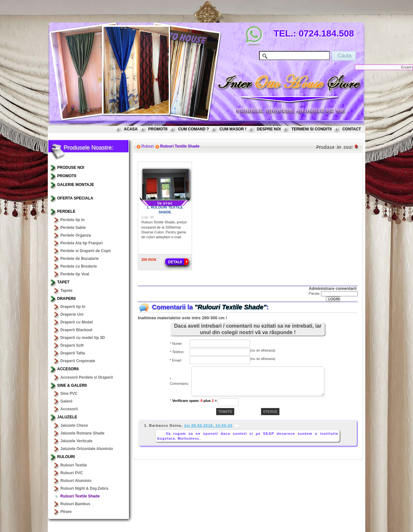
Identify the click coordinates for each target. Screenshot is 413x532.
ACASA (131, 129)
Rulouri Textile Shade (80, 496)
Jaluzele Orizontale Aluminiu (87, 449)
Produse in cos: (334, 146)
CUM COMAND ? (193, 129)
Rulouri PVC (72, 473)
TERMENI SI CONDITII (312, 129)
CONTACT (352, 129)
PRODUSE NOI (71, 168)
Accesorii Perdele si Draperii (87, 377)
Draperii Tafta (73, 353)
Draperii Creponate (78, 361)
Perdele (66, 211)
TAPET (63, 282)
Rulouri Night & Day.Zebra (84, 488)
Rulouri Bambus (75, 504)
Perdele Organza (76, 235)
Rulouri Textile (74, 465)
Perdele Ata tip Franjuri (82, 243)
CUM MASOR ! (233, 129)
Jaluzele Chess (74, 425)
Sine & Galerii (72, 385)
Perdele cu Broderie (79, 266)
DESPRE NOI (269, 129)
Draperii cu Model (77, 322)
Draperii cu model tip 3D (83, 338)
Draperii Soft (72, 345)
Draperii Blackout (76, 330)
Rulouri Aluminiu (76, 481)
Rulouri (66, 457)
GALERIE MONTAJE (76, 185)
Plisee (66, 512)
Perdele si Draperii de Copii (86, 251)
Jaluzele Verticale (76, 441)
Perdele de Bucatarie (80, 259)
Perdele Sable (73, 228)
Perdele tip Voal (75, 274)
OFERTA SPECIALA (75, 198)
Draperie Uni (72, 314)
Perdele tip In (72, 220)
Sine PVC (69, 394)
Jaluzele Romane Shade (82, 433)
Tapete (66, 291)
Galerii (66, 401)
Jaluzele (67, 417)
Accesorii (68, 369)
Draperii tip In (73, 307)
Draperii (66, 299)
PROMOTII (158, 129)
